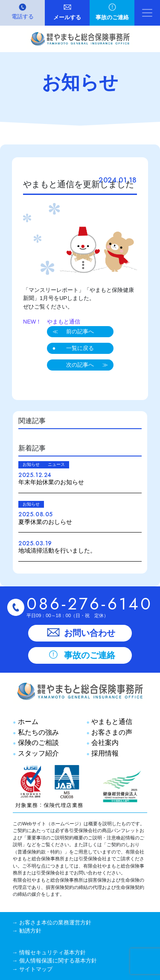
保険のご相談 (37, 742)
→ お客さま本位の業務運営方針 (52, 923)
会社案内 (104, 742)
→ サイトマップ (32, 969)
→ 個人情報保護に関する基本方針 (54, 961)
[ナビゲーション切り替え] (147, 13)
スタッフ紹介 (37, 753)
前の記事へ (80, 331)
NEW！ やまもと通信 (52, 322)
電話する (23, 16)
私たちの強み (37, 732)
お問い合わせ (80, 633)
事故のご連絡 (112, 17)
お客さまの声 (111, 732)
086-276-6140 (90, 604)
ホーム (27, 721)
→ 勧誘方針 (27, 931)
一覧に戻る (80, 348)
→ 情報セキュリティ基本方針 (49, 952)
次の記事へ (80, 365)
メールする (67, 17)
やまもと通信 (111, 721)
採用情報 (104, 753)
